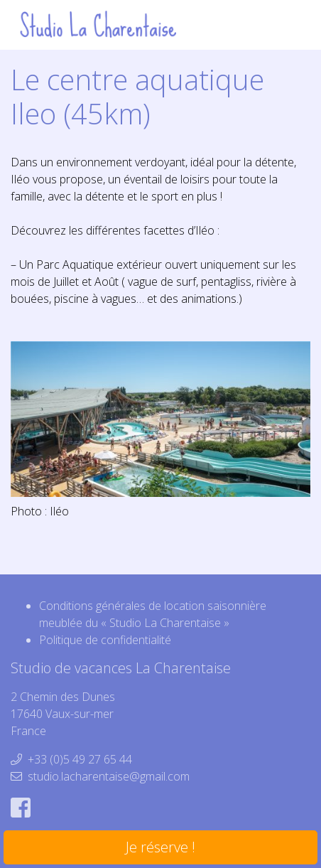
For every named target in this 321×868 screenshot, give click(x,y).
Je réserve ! (160, 847)
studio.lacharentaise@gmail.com (109, 776)
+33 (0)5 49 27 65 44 (80, 759)
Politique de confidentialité (105, 640)
